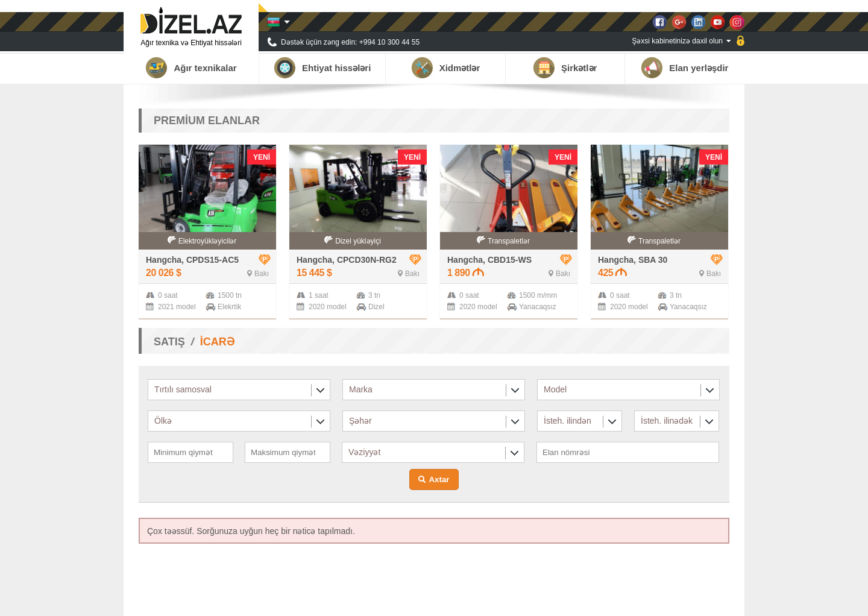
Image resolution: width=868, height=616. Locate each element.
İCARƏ (217, 342)
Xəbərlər (643, 601)
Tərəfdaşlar (598, 601)
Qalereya (683, 601)
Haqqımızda (548, 601)
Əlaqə (720, 601)
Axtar (439, 479)
